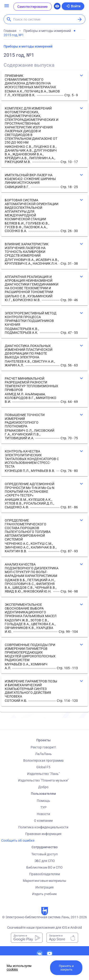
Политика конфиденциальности (43, 827)
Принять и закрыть (66, 968)
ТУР (43, 807)
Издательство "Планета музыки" (43, 780)
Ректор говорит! (43, 747)
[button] (44, 85)
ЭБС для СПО (45, 861)
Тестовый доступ (44, 854)
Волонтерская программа (43, 760)
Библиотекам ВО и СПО (44, 867)
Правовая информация (43, 834)
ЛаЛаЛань (43, 754)
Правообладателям (44, 874)
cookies (12, 969)
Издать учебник (44, 894)
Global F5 (43, 767)
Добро (43, 787)
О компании (43, 821)
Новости (43, 814)
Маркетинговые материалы (44, 881)
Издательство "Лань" (43, 774)
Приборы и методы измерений (28, 46)
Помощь (43, 801)
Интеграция (44, 887)
